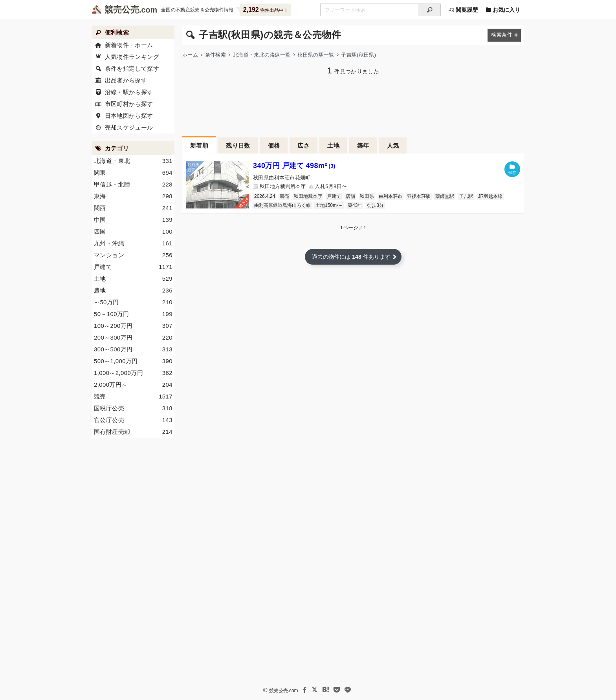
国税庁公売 (133, 408)
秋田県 (367, 196)
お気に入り (503, 10)
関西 (133, 208)
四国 (133, 232)
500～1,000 (133, 361)
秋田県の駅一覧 (316, 55)
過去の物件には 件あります (351, 257)
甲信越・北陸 (133, 185)
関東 (133, 173)
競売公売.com (284, 691)
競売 (284, 196)
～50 (133, 302)
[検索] (430, 10)
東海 (133, 196)
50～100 (133, 314)
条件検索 (215, 55)
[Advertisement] (353, 105)
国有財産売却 (133, 432)
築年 (363, 145)
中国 (133, 220)
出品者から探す (126, 80)
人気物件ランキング (132, 57)
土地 (333, 145)
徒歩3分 (375, 205)
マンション (133, 255)
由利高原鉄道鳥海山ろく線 (282, 205)
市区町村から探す (129, 104)
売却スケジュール (129, 127)
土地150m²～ (329, 205)
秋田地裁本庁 (308, 196)
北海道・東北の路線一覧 (262, 55)
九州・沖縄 (133, 243)
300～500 (133, 349)
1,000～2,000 (133, 373)
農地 (133, 291)
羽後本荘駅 (419, 196)
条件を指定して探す (132, 69)
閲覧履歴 (463, 10)
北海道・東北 (133, 161)
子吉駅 (466, 196)
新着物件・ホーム (129, 45)
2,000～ (133, 385)
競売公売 (122, 10)
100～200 (133, 326)
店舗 (350, 196)
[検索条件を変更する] (504, 35)
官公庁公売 (133, 420)
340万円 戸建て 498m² (294, 166)
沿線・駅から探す (129, 92)
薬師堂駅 (445, 196)
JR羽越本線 (490, 196)
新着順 (199, 145)
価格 (274, 145)
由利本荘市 (390, 196)
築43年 (355, 205)
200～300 (133, 338)
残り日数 (238, 145)
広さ (303, 145)
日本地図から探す (129, 116)
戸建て (334, 196)
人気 (393, 145)
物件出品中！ (266, 10)
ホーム (190, 55)
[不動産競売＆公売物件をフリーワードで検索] (369, 10)
